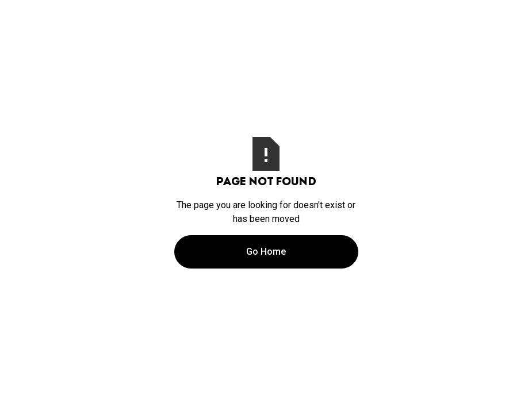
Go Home (266, 252)
